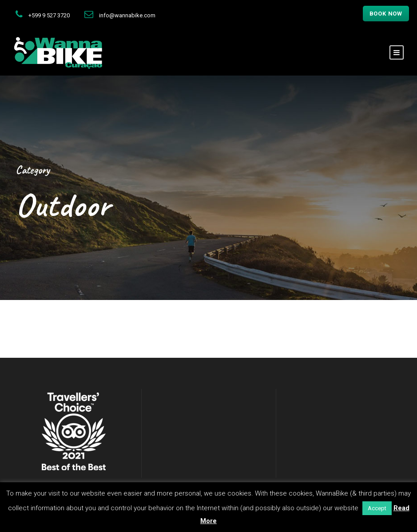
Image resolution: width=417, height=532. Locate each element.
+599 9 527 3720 (49, 15)
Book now (386, 14)
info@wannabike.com (127, 15)
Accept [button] (377, 508)
